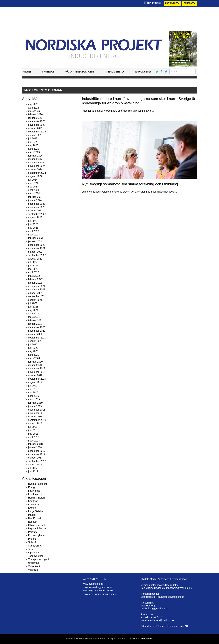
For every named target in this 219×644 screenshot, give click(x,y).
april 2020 (34, 355)
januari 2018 (35, 448)
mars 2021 (34, 317)
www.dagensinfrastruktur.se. (98, 591)
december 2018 (37, 410)
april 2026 (34, 108)
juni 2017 (33, 471)
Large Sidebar (36, 511)
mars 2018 (34, 441)
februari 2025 (35, 156)
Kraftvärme (34, 505)
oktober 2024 (35, 169)
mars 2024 (34, 194)
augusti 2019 (35, 382)
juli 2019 (33, 386)
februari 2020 (35, 362)
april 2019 (34, 396)
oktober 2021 (35, 293)
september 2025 (37, 132)
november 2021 (37, 290)
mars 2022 (34, 276)
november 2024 (37, 166)
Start (27, 72)
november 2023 (37, 207)
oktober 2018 (35, 417)
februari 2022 (35, 279)
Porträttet (33, 532)
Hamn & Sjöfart (37, 498)
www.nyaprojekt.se (93, 584)
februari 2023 (35, 238)
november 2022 (37, 248)
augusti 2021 (35, 300)
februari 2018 (35, 444)
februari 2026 (35, 115)
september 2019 (37, 379)
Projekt (32, 539)
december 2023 (37, 204)
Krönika (32, 508)
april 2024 (34, 190)
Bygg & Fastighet (38, 484)
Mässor (32, 515)
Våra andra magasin (79, 72)
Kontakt (48, 72)
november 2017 (37, 454)
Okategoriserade (37, 525)
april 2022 (34, 272)
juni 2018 (33, 430)
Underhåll (33, 563)
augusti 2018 (35, 423)
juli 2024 (33, 180)
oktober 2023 (35, 211)
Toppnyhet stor (36, 556)
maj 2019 (33, 393)
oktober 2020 (35, 334)
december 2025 (37, 121)
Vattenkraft (34, 566)
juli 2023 (33, 221)
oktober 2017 (35, 458)
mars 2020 (34, 358)
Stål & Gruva (35, 546)
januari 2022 (35, 283)
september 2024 (37, 173)
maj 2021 (33, 310)
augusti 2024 (35, 176)
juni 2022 (33, 266)
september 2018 (37, 420)
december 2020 (37, 327)
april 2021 (34, 314)
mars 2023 (34, 235)
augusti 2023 (35, 217)
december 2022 (37, 245)
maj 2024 (33, 187)
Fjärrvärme (34, 491)
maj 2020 (33, 351)
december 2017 (37, 451)
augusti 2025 (35, 135)
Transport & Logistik (39, 559)
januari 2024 (35, 200)
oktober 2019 (35, 375)
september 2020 (37, 338)
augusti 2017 (35, 465)
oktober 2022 (35, 252)
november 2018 (37, 413)
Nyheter (33, 522)
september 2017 (37, 461)
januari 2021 (35, 324)
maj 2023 (33, 228)
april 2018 (34, 437)
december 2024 (37, 163)
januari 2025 (35, 159)
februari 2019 (35, 403)
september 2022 (37, 255)
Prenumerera (172, 3)
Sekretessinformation (141, 639)
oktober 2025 (35, 128)
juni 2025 (33, 142)
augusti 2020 (35, 341)
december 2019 (37, 369)
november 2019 (37, 372)
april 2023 (34, 231)
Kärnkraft (33, 501)
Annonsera (190, 3)
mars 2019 (34, 399)
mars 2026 (34, 111)
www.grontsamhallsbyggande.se (100, 594)
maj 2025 (33, 145)
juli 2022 (33, 262)
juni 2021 (33, 307)
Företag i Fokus (37, 494)
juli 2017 (33, 468)
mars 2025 (34, 152)
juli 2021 (33, 303)
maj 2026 (33, 104)
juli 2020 (33, 345)
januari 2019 (35, 406)
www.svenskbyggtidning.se (97, 587)
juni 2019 (33, 389)
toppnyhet (34, 553)
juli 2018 (33, 427)
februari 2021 (35, 320)
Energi (32, 487)
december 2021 (37, 286)
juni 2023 (33, 224)
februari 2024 (35, 197)
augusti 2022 (35, 259)
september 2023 (37, 214)
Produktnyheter (37, 535)
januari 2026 (35, 118)
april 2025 (34, 149)
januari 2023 (35, 242)
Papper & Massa (37, 529)
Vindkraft (33, 570)
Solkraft (32, 542)
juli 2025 (33, 139)
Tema (31, 549)
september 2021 (37, 296)
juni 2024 (33, 183)
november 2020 (37, 331)
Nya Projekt (35, 518)
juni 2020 (33, 348)
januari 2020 (35, 365)
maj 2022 (33, 269)
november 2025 (37, 125)
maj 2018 (33, 434)
